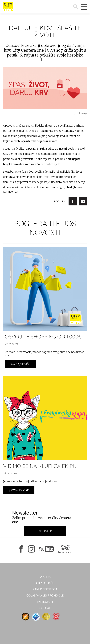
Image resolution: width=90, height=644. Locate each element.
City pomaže (45, 583)
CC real (45, 608)
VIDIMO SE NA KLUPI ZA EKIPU (40, 466)
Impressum (45, 602)
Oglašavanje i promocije (45, 595)
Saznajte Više (20, 364)
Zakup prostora (45, 589)
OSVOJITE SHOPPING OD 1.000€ (43, 336)
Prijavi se (45, 531)
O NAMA (45, 577)
